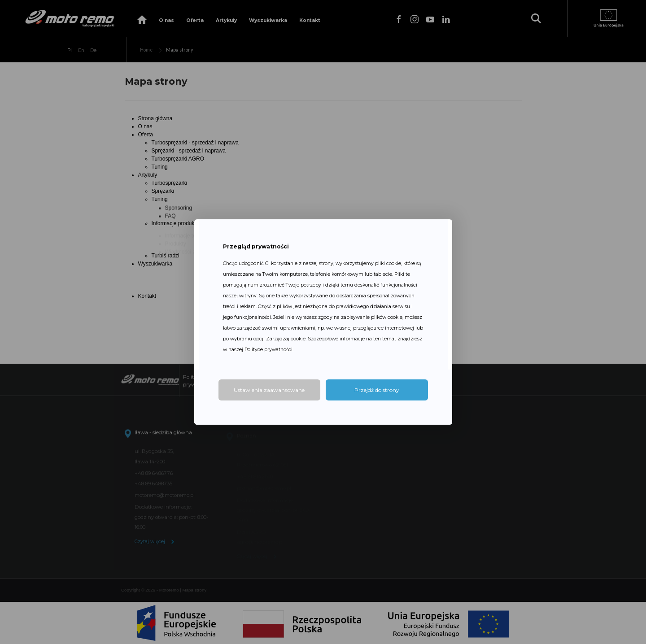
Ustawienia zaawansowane (269, 390)
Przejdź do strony (377, 390)
